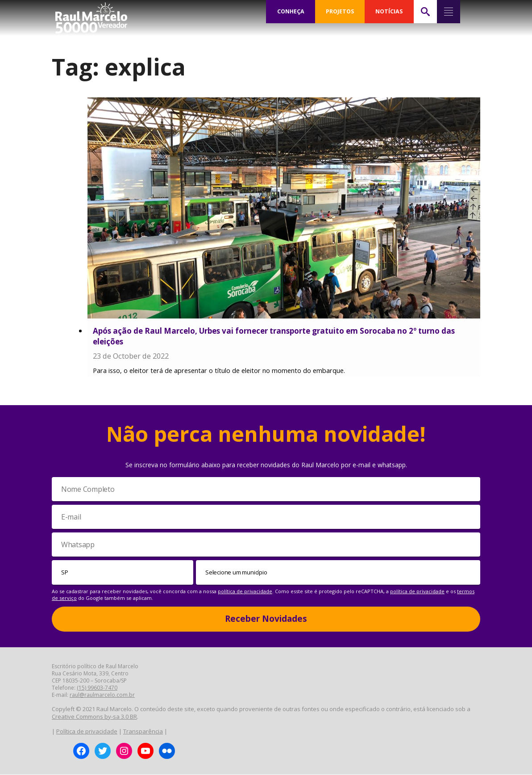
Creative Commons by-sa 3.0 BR (94, 717)
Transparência (143, 732)
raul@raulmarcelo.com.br (102, 695)
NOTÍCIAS (389, 12)
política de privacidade (245, 592)
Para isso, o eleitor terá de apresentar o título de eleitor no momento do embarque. (219, 371)
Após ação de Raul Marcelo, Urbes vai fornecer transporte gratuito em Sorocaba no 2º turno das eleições (274, 336)
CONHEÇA (291, 12)
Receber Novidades (266, 619)
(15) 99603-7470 (97, 688)
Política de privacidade (87, 732)
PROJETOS (340, 12)
